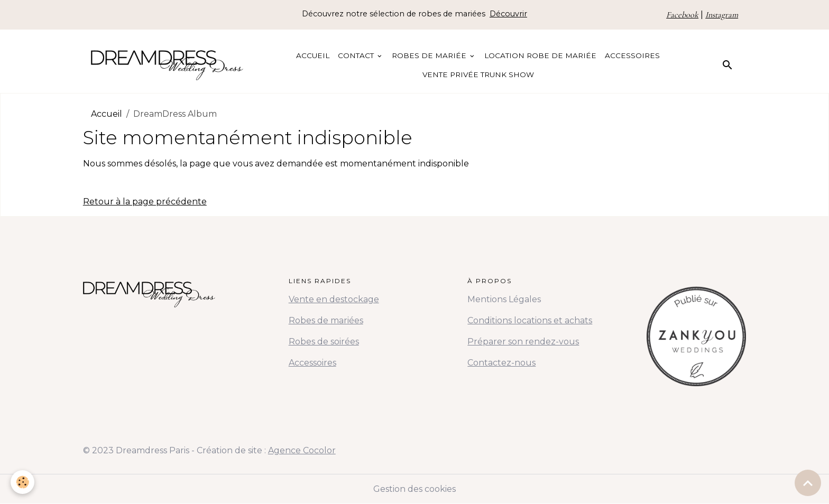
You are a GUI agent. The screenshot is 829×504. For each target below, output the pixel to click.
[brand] (167, 65)
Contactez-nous (501, 363)
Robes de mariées (326, 320)
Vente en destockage (334, 299)
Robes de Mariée (430, 55)
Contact (357, 55)
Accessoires (632, 55)
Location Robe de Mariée (540, 55)
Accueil (313, 55)
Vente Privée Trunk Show (478, 74)
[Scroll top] (808, 483)
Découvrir (508, 14)
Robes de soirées (324, 342)
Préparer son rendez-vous (523, 342)
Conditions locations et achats (530, 320)
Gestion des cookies (414, 489)
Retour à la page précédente (145, 202)
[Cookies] (22, 482)
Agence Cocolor (302, 450)
